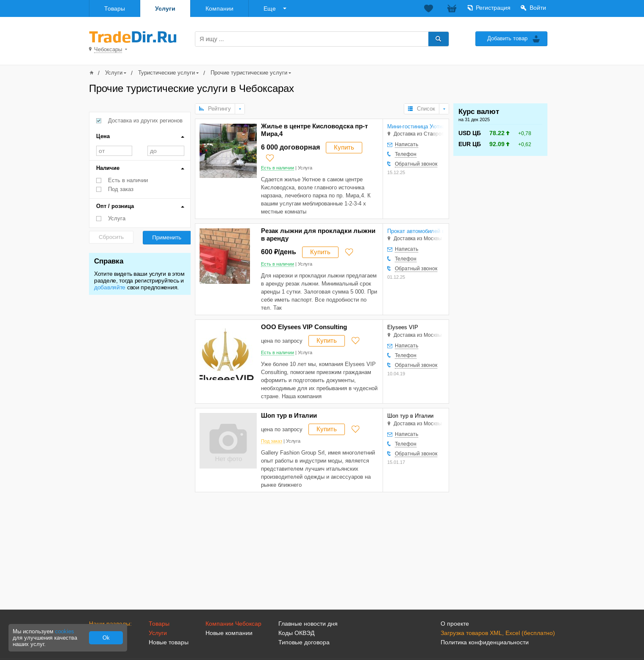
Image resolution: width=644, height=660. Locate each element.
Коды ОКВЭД (296, 633)
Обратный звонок (416, 164)
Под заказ (121, 189)
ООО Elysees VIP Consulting (304, 327)
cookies (65, 631)
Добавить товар (507, 38)
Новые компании (229, 633)
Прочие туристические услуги (249, 73)
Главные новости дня (308, 624)
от (114, 151)
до (166, 151)
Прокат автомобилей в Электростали (416, 231)
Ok (106, 638)
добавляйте (110, 287)
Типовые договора (304, 642)
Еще (270, 8)
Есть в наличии (128, 180)
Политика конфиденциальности (485, 642)
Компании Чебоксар (233, 624)
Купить (344, 147)
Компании (219, 8)
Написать (407, 144)
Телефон (406, 154)
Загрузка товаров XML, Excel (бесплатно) (498, 633)
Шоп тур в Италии (289, 415)
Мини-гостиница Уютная (416, 126)
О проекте (455, 624)
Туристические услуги (167, 73)
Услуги (165, 8)
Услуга (117, 218)
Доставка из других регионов (145, 121)
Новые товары (169, 642)
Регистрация (493, 8)
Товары (115, 8)
